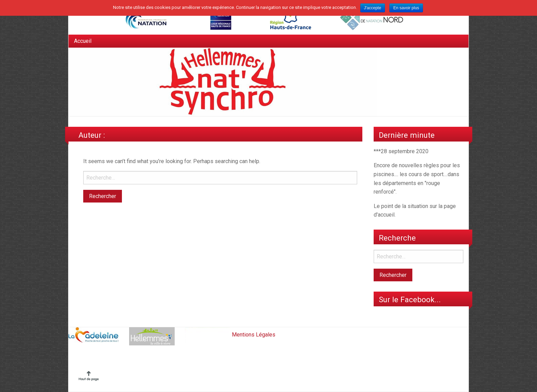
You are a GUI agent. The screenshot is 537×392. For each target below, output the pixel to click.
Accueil (83, 41)
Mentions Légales (254, 334)
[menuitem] (83, 41)
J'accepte (373, 8)
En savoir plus (406, 8)
